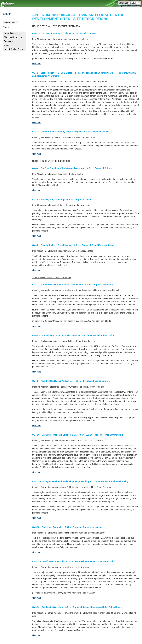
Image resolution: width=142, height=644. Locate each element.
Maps (6, 45)
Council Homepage (13, 33)
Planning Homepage (13, 37)
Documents (9, 41)
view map (37, 64)
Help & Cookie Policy (13, 49)
